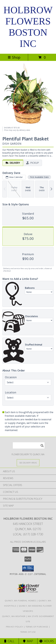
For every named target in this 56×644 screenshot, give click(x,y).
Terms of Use (28, 632)
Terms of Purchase (37, 627)
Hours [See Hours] (47, 641)
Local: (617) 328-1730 (28, 534)
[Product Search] (29, 445)
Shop (14, 57)
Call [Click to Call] (9, 641)
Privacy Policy (15, 627)
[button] (28, 568)
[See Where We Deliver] (28, 463)
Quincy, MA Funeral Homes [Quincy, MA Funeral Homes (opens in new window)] (20, 601)
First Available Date (39, 177)
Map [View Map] (28, 641)
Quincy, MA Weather (14, 616)
